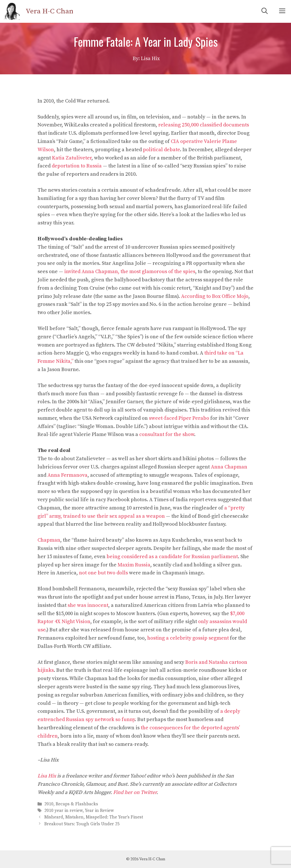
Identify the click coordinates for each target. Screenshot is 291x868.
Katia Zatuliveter (72, 158)
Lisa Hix (47, 776)
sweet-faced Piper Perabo (179, 418)
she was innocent (88, 605)
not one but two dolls (103, 573)
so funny (125, 719)
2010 (49, 804)
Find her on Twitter (135, 792)
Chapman (49, 540)
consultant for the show (167, 434)
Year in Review (99, 811)
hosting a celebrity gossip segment (188, 638)
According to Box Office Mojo (215, 296)
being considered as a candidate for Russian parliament (172, 557)
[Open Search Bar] (265, 11)
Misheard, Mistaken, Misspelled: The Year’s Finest (94, 817)
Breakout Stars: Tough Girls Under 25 (82, 824)
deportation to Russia (77, 166)
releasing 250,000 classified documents (204, 125)
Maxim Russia (134, 565)
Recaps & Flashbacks (77, 804)
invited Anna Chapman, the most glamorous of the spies (130, 272)
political (153, 150)
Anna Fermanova (67, 475)
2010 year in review (64, 811)
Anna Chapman (229, 467)
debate (172, 150)
